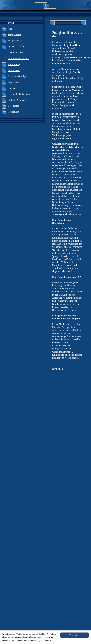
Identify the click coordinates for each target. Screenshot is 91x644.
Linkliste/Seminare (17, 100)
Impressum (13, 82)
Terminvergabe (15, 35)
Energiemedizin (16, 41)
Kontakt (12, 88)
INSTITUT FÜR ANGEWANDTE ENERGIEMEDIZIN (18, 53)
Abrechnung (14, 64)
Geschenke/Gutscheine (19, 94)
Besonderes (13, 106)
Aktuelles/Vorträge (17, 76)
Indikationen (14, 70)
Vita (10, 29)
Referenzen (13, 112)
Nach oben (58, 369)
